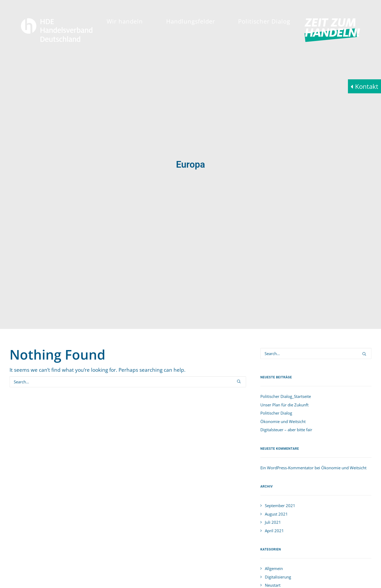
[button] (239, 331)
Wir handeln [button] (125, 21)
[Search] (128, 331)
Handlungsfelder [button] (191, 21)
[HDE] (57, 30)
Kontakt (367, 86)
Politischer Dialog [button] (264, 21)
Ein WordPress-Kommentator (287, 417)
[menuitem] (125, 21)
